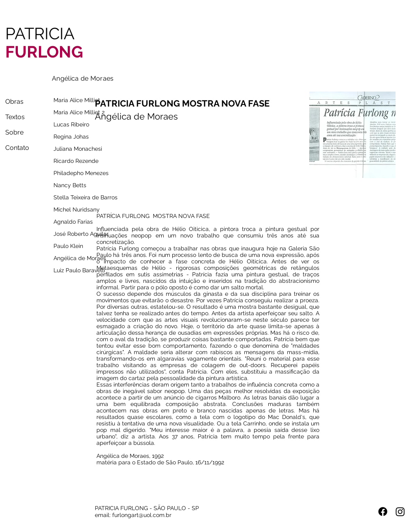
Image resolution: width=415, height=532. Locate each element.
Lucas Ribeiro (71, 124)
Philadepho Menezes (81, 173)
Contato (17, 148)
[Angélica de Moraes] (83, 78)
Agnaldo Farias (73, 222)
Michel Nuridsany (77, 209)
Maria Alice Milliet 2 (79, 112)
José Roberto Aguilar (81, 234)
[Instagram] (400, 512)
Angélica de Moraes (80, 258)
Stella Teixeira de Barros (82, 197)
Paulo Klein (68, 246)
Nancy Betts (70, 185)
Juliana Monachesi (78, 149)
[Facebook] (383, 512)
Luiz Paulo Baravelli (79, 270)
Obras (14, 101)
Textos (15, 117)
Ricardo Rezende (76, 161)
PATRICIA (44, 43)
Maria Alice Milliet (77, 100)
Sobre (14, 132)
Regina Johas (71, 137)
